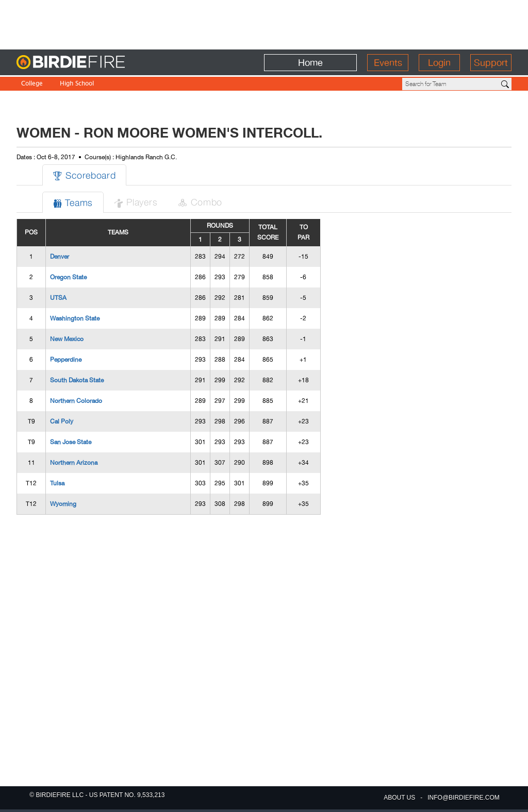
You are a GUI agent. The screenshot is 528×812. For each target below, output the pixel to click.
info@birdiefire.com (464, 798)
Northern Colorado (76, 401)
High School (77, 84)
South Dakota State (77, 380)
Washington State (75, 318)
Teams (73, 202)
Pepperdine (66, 360)
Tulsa (57, 483)
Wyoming (63, 504)
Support (491, 63)
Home (310, 63)
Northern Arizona (74, 463)
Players (136, 202)
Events (388, 63)
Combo (200, 202)
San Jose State (71, 442)
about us (399, 798)
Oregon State (68, 277)
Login (439, 63)
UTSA (58, 298)
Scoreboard (84, 175)
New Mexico (67, 339)
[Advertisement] (264, 23)
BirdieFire (92, 63)
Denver (60, 257)
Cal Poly (62, 421)
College (32, 84)
